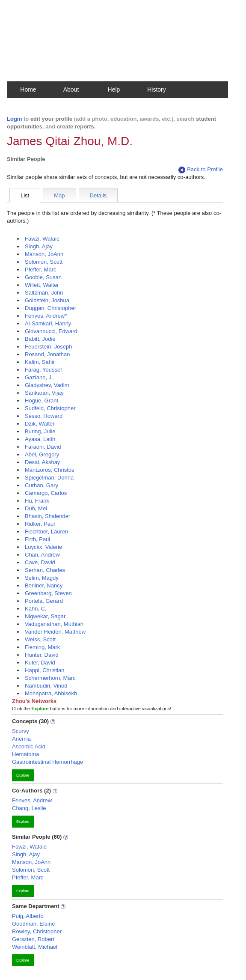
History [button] (157, 89)
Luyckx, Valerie (43, 547)
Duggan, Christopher (50, 308)
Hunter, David (42, 655)
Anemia (21, 739)
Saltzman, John (44, 293)
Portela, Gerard (44, 601)
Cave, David (40, 562)
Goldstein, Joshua (47, 300)
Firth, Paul (37, 539)
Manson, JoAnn (44, 254)
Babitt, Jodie (40, 339)
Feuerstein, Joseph (49, 347)
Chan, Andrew (42, 555)
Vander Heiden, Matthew (55, 632)
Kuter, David (40, 663)
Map (59, 195)
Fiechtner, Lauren (46, 532)
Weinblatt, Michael (35, 947)
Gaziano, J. (39, 377)
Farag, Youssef (43, 370)
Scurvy (21, 731)
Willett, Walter (42, 285)
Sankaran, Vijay (44, 393)
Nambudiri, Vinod (46, 686)
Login (14, 119)
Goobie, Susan (43, 277)
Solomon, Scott (44, 262)
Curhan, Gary (41, 485)
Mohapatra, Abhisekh (51, 693)
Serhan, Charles (45, 570)
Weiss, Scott (40, 639)
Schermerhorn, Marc (50, 678)
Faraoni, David (43, 447)
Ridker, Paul (40, 524)
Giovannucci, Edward (51, 331)
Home (28, 89)
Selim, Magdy (42, 578)
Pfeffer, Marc (40, 270)
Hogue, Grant (41, 401)
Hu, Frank (37, 501)
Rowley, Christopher (37, 931)
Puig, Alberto (28, 916)
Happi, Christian (45, 670)
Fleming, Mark (42, 647)
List (25, 195)
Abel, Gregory (42, 454)
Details (98, 195)
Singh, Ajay (39, 246)
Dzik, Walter (40, 424)
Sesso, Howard (44, 416)
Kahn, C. (36, 609)
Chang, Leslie (29, 808)
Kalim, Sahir (40, 362)
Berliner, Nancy (44, 585)
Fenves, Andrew (32, 800)
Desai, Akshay (42, 462)
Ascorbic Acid (29, 746)
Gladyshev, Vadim (47, 385)
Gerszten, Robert (33, 939)
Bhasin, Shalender (47, 516)
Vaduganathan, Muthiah (54, 624)
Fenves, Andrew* (46, 316)
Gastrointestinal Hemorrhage (47, 762)
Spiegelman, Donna (49, 478)
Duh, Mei (36, 508)
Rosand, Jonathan (47, 354)
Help (114, 89)
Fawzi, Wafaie (42, 239)
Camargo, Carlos (46, 493)
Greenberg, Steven (48, 593)
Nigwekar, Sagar (45, 616)
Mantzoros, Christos (50, 470)
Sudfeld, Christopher (50, 408)
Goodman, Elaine (33, 924)
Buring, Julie (40, 431)
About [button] (71, 89)
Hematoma (26, 754)
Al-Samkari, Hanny (48, 323)
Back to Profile (201, 170)
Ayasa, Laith (40, 439)
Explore (23, 775)
